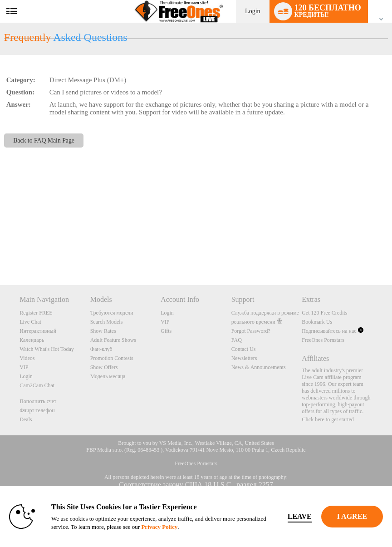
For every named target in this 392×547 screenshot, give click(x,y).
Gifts (166, 331)
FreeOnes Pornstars (323, 340)
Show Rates (103, 331)
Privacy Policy (159, 527)
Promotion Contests (112, 358)
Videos (27, 358)
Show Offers (104, 367)
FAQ (237, 340)
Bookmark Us (317, 322)
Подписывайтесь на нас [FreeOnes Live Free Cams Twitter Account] (332, 331)
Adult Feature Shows (113, 340)
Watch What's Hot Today (47, 349)
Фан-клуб (101, 349)
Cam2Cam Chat (37, 385)
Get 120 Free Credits (324, 313)
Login (252, 11)
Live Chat (30, 322)
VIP (24, 367)
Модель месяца (108, 376)
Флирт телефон (37, 410)
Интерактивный (38, 331)
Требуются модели (112, 313)
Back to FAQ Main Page (44, 140)
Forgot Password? (251, 331)
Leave (300, 516)
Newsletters (244, 358)
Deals (26, 419)
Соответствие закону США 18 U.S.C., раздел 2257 (196, 485)
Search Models (107, 322)
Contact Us (244, 349)
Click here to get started (328, 419)
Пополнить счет (38, 401)
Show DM (0, 251)
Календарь (32, 340)
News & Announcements (259, 367)
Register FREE (36, 313)
